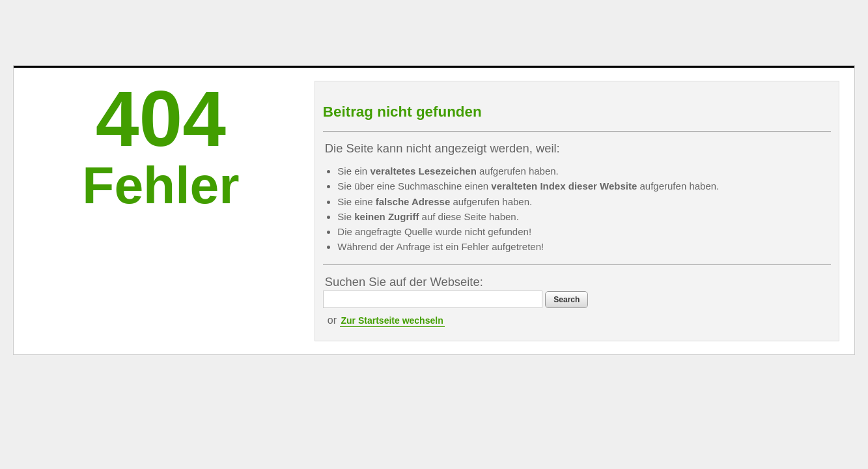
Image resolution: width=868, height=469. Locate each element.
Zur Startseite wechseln (447, 335)
